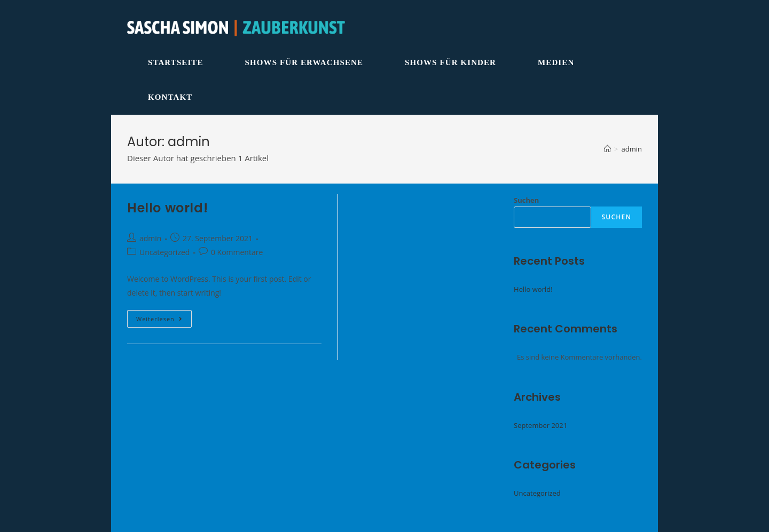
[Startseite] (607, 149)
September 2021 (540, 425)
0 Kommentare (237, 252)
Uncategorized (164, 252)
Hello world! (167, 208)
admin (150, 238)
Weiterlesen (164, 321)
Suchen (526, 200)
